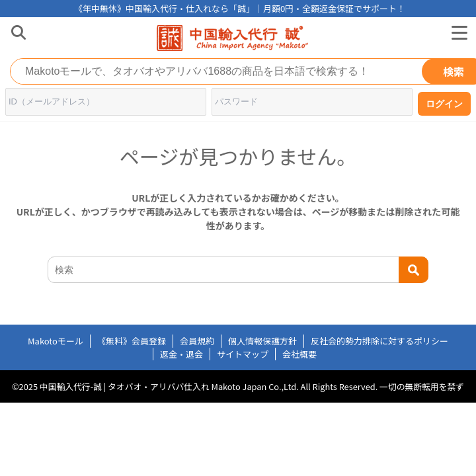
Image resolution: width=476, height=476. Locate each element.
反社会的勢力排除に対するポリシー (379, 341)
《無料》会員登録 (132, 341)
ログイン (444, 104)
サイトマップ (243, 354)
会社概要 (299, 354)
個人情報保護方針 (262, 341)
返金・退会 (181, 354)
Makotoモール (56, 341)
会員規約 (197, 341)
